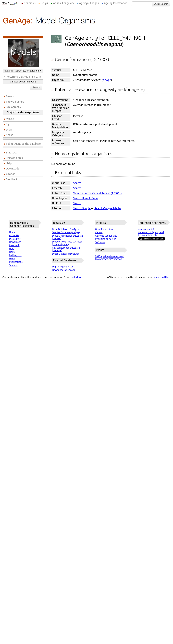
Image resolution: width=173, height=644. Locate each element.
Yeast (9, 135)
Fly (8, 124)
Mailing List (15, 255)
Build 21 (9, 71)
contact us (76, 277)
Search (36, 87)
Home (12, 232)
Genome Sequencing (106, 236)
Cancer (99, 232)
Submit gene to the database (23, 144)
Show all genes (15, 102)
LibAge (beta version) (63, 270)
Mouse (10, 119)
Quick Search (161, 4)
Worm (10, 130)
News (12, 259)
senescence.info (147, 229)
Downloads (13, 168)
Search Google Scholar (108, 208)
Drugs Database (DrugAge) (66, 254)
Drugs (44, 3)
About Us (14, 235)
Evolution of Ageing (106, 239)
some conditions (162, 277)
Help (9, 163)
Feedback (12, 179)
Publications (16, 262)
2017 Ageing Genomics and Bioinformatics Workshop (110, 258)
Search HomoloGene (85, 198)
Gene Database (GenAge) (65, 229)
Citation (11, 174)
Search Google (82, 208)
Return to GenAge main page (24, 77)
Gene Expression (104, 229)
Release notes (14, 158)
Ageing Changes (89, 3)
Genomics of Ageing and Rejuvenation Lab (151, 234)
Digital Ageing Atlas (63, 267)
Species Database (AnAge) (66, 232)
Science (13, 265)
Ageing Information (116, 3)
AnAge (107, 80)
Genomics (30, 3)
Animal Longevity (64, 3)
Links (12, 252)
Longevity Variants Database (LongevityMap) (67, 243)
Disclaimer (15, 239)
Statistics (11, 152)
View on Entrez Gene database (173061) (97, 193)
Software (100, 242)
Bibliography (13, 107)
